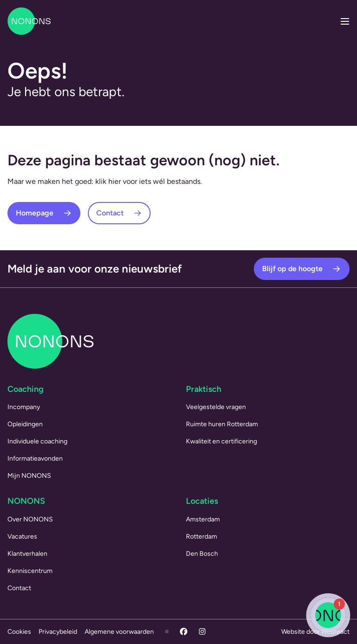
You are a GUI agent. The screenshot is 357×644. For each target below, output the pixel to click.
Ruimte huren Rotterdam (222, 424)
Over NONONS (30, 519)
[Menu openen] (345, 21)
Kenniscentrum (30, 571)
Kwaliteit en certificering (221, 441)
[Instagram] (202, 631)
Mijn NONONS (29, 476)
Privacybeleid (58, 632)
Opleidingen (25, 424)
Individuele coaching (37, 441)
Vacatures (22, 537)
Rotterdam (202, 537)
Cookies (19, 632)
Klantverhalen (27, 554)
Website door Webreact (315, 632)
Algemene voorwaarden (119, 632)
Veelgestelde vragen (216, 407)
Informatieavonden (35, 459)
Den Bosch (202, 554)
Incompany (24, 407)
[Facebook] (184, 631)
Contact (19, 588)
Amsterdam (203, 519)
